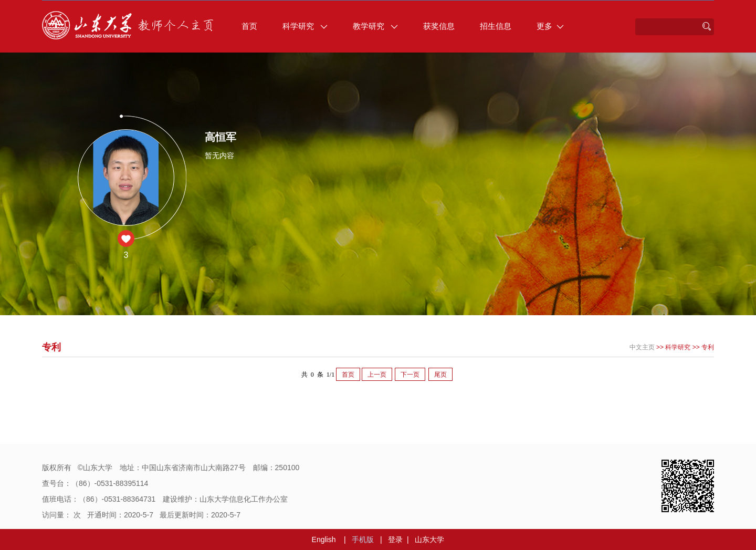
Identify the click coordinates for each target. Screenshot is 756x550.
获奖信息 (439, 26)
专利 (708, 347)
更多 (550, 26)
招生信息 (496, 26)
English (324, 539)
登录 (395, 539)
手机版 (363, 539)
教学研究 (375, 26)
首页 (249, 26)
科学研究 (305, 26)
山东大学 (429, 539)
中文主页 (642, 347)
